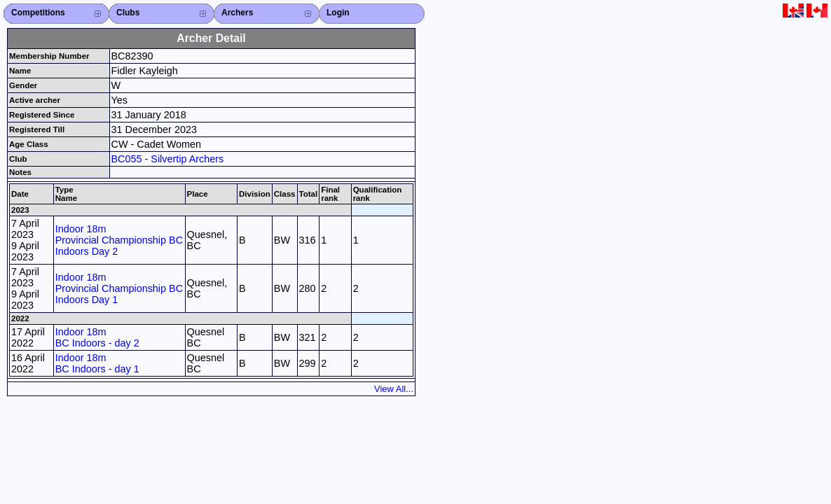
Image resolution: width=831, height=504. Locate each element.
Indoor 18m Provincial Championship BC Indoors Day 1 (119, 288)
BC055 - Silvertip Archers (168, 159)
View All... (394, 389)
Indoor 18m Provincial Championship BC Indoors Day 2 (119, 240)
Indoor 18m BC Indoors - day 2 (97, 337)
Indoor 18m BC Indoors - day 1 (97, 363)
